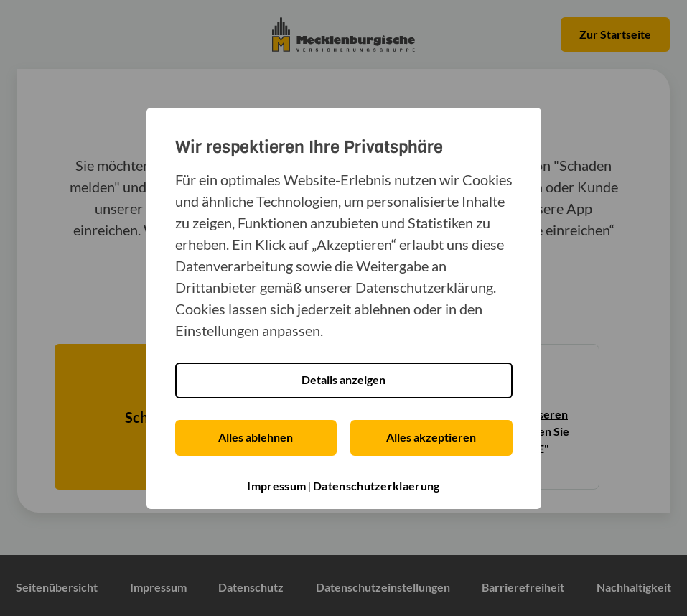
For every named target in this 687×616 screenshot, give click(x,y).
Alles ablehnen (256, 437)
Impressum (276, 486)
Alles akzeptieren (431, 437)
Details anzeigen (343, 379)
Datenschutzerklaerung (376, 486)
